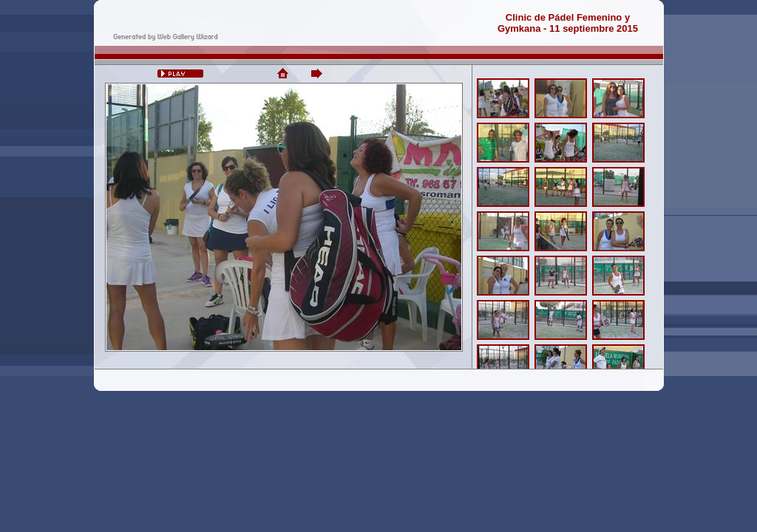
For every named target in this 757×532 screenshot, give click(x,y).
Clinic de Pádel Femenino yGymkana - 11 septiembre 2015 (568, 23)
